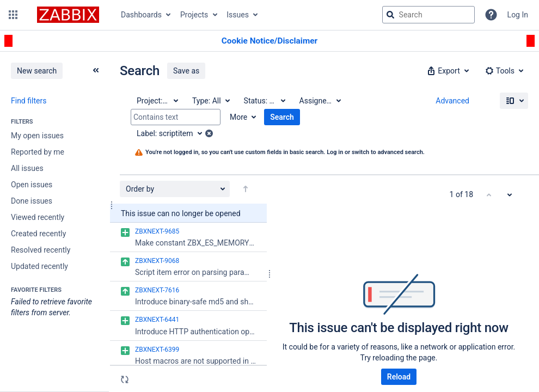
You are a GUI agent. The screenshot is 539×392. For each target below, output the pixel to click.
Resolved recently (41, 250)
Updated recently (39, 266)
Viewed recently (38, 217)
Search (282, 117)
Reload (399, 377)
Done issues (32, 201)
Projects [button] (194, 15)
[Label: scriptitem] (173, 133)
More (238, 117)
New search (37, 71)
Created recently (38, 234)
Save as (186, 71)
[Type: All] (210, 101)
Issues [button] (238, 15)
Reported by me (38, 152)
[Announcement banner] (269, 41)
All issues (27, 168)
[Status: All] (264, 101)
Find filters (29, 101)
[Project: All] (157, 101)
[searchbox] (428, 15)
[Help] (491, 15)
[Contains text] (176, 117)
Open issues (32, 185)
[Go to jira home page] (68, 15)
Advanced (452, 101)
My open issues (37, 136)
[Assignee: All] (320, 101)
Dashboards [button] (141, 15)
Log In (518, 15)
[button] (13, 15)
